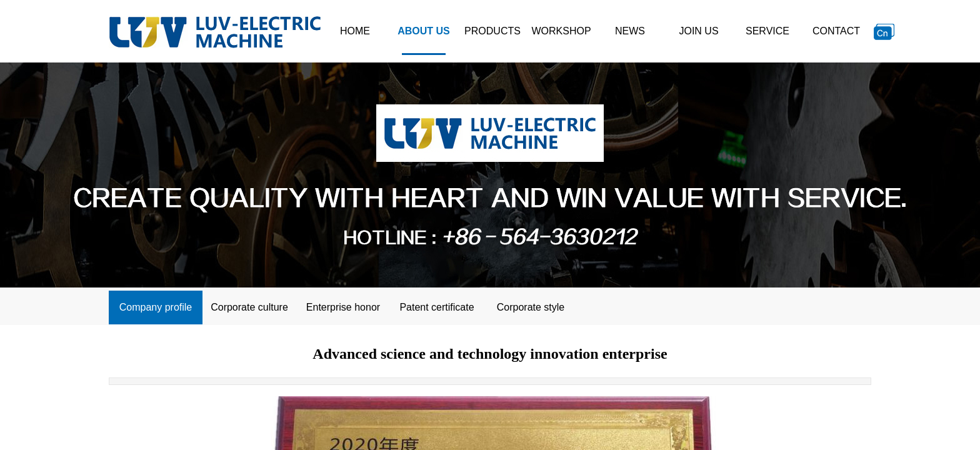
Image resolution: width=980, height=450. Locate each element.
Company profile (156, 307)
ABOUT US (424, 31)
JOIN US (698, 31)
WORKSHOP (561, 31)
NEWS (630, 31)
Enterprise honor (343, 307)
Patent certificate (437, 307)
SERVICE (767, 31)
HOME (355, 31)
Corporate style (531, 307)
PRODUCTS (492, 31)
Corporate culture (249, 307)
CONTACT (836, 31)
